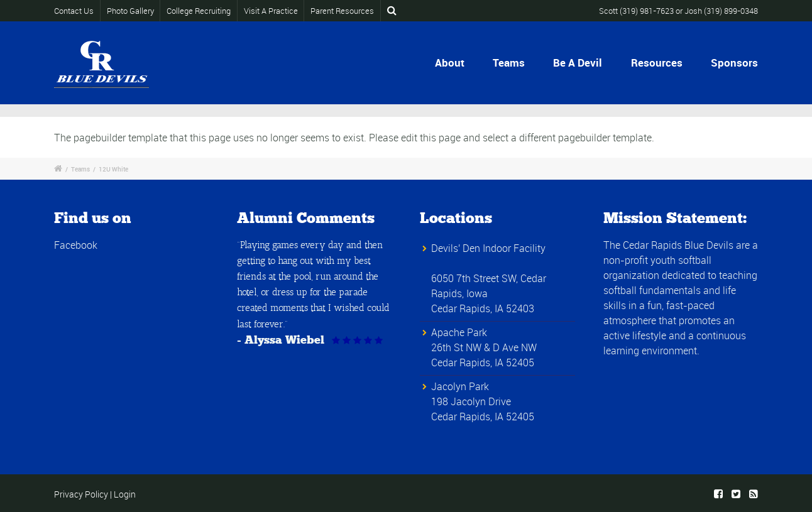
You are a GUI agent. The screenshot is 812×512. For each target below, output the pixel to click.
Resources (657, 63)
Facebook (76, 245)
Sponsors (734, 63)
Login (125, 494)
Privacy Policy (81, 494)
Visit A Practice (271, 11)
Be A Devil (578, 63)
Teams (509, 63)
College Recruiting (199, 11)
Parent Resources (342, 11)
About (450, 63)
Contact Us (75, 11)
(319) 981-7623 (647, 11)
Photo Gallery (130, 11)
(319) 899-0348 (731, 11)
